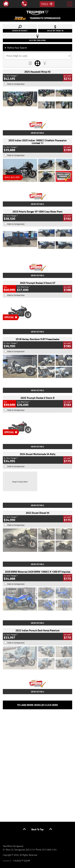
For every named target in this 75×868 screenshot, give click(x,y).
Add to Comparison (16, 84)
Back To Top (37, 829)
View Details (37, 133)
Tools (47, 4)
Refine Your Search (16, 48)
